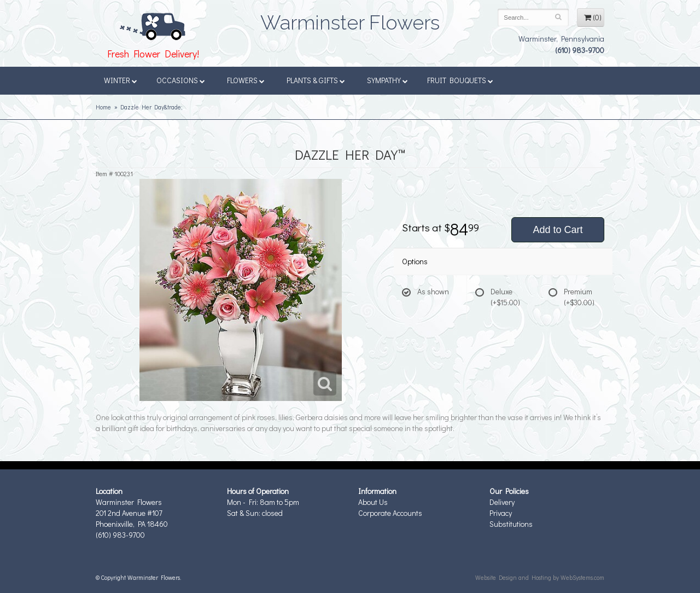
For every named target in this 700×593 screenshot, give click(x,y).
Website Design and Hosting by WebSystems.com (540, 577)
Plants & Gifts (316, 80)
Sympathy (387, 80)
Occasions (181, 80)
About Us (373, 502)
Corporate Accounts (390, 513)
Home (103, 107)
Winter (121, 80)
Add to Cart (558, 230)
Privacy (501, 513)
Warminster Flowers (350, 19)
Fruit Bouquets (460, 80)
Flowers (246, 80)
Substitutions (511, 524)
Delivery (502, 502)
